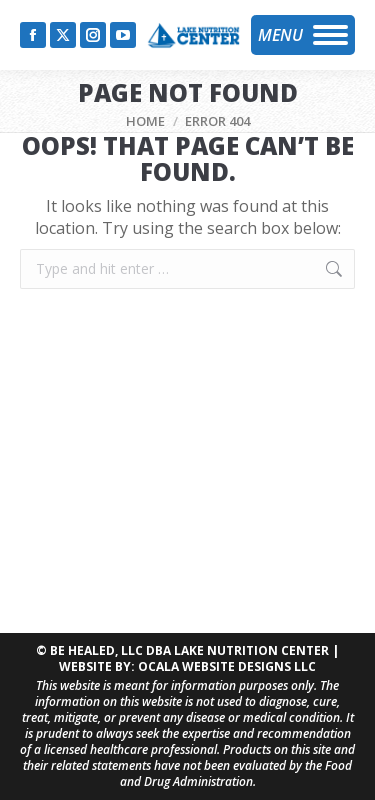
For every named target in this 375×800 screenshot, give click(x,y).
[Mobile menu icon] (303, 35)
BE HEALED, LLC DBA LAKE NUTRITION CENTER (189, 650)
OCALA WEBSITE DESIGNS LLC (227, 666)
